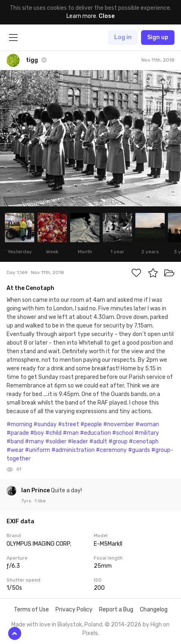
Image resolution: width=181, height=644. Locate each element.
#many (34, 442)
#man (71, 433)
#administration (73, 450)
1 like (40, 501)
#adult (98, 442)
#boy (37, 433)
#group (118, 442)
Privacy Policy (74, 610)
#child (53, 433)
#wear (15, 450)
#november (119, 424)
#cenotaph (144, 442)
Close (107, 16)
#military (147, 433)
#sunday (45, 424)
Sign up (158, 37)
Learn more (81, 16)
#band (15, 442)
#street (68, 424)
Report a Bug (116, 610)
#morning (19, 424)
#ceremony (111, 450)
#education (95, 433)
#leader (78, 442)
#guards (139, 450)
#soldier (56, 442)
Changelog (154, 610)
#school (123, 433)
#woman (147, 424)
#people (91, 424)
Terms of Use (31, 610)
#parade (18, 433)
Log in (123, 37)
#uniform (38, 450)
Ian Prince (36, 490)
